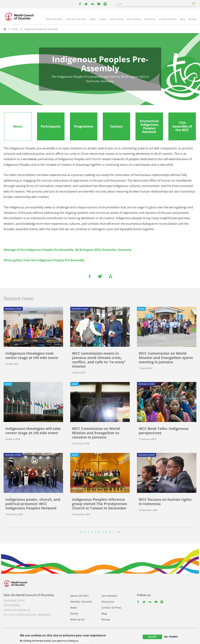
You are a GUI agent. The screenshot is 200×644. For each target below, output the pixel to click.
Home (5, 29)
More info (84, 641)
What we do (117, 19)
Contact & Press (168, 19)
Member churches (76, 19)
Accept (152, 637)
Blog (183, 19)
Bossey (193, 19)
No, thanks (171, 637)
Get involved (134, 19)
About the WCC (54, 19)
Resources (150, 19)
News (93, 19)
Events (103, 19)
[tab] (18, 126)
